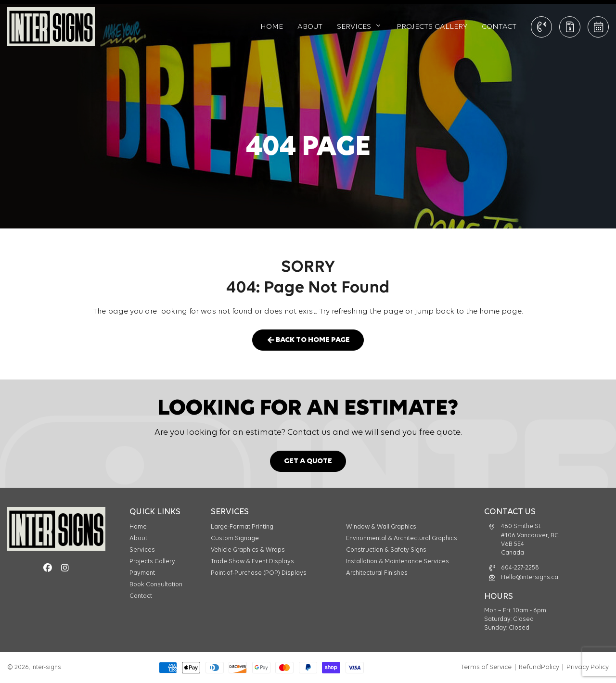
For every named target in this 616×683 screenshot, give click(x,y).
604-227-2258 (520, 568)
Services (354, 27)
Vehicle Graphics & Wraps (248, 550)
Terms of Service (486, 667)
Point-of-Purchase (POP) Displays (259, 573)
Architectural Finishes (377, 573)
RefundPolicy (539, 667)
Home (272, 27)
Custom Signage (235, 538)
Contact (499, 27)
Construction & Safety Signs (386, 550)
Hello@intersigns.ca (530, 577)
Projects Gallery (432, 27)
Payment (142, 573)
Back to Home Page (308, 340)
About (310, 27)
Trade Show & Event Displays (252, 562)
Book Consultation (598, 27)
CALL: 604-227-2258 (542, 27)
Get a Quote (570, 27)
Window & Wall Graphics (381, 527)
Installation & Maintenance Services (398, 562)
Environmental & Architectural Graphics (402, 538)
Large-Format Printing (242, 527)
